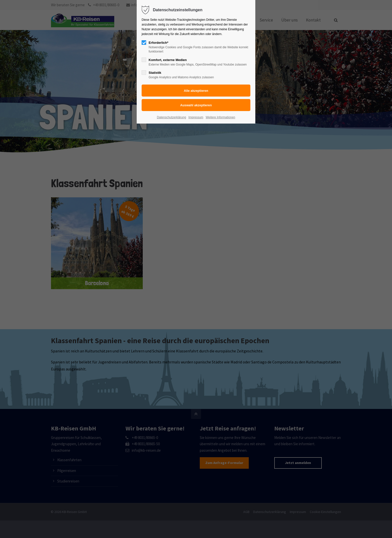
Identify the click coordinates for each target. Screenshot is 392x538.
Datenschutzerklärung (171, 117)
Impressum (196, 117)
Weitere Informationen (220, 117)
